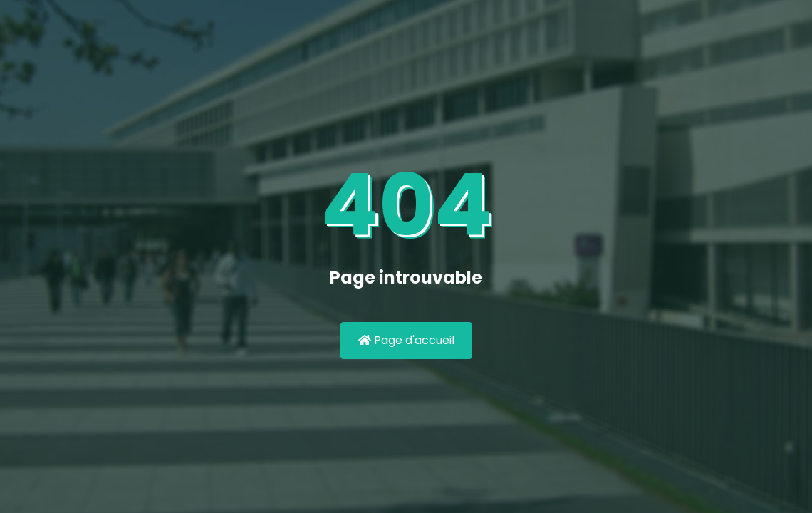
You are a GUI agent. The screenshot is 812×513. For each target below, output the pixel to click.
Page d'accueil (406, 340)
